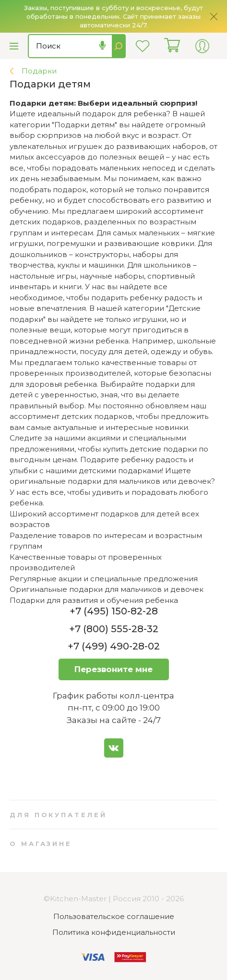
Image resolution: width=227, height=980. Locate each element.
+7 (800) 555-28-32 (114, 629)
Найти (119, 46)
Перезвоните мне (113, 669)
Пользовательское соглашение (114, 916)
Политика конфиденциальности (114, 932)
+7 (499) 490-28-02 (114, 646)
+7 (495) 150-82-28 (114, 611)
